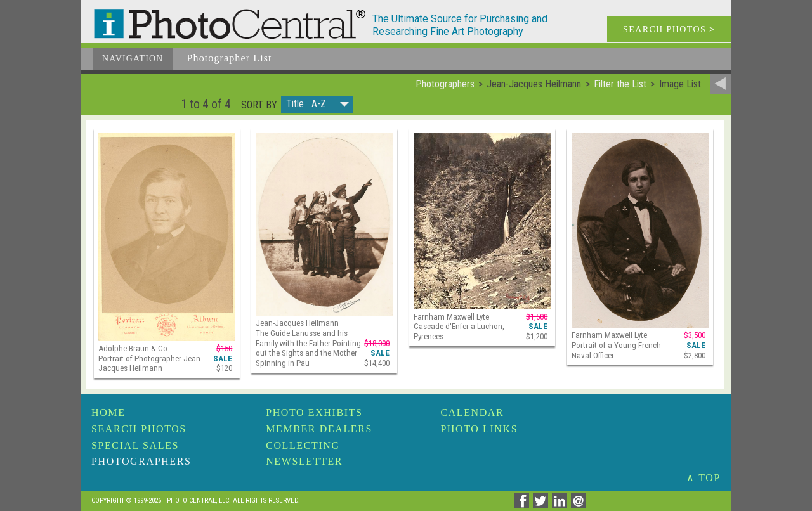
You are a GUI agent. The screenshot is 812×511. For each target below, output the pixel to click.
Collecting (303, 445)
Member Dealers (319, 429)
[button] (317, 104)
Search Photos (139, 429)
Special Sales (135, 445)
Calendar (472, 412)
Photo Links (479, 429)
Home (108, 412)
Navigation (133, 59)
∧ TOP (704, 478)
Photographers (141, 461)
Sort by (259, 105)
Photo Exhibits (314, 412)
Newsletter (304, 461)
